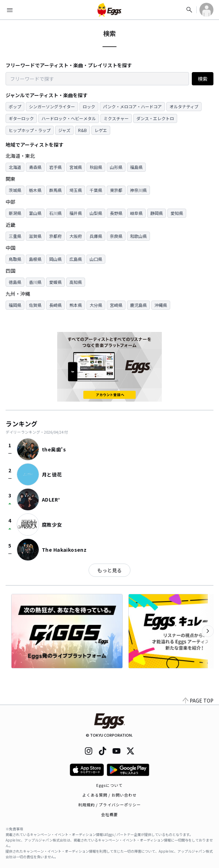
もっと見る (109, 570)
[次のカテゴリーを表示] (208, 631)
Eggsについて (109, 785)
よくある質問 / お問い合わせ (110, 795)
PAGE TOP (198, 700)
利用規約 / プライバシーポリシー (110, 805)
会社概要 (109, 814)
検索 (203, 79)
